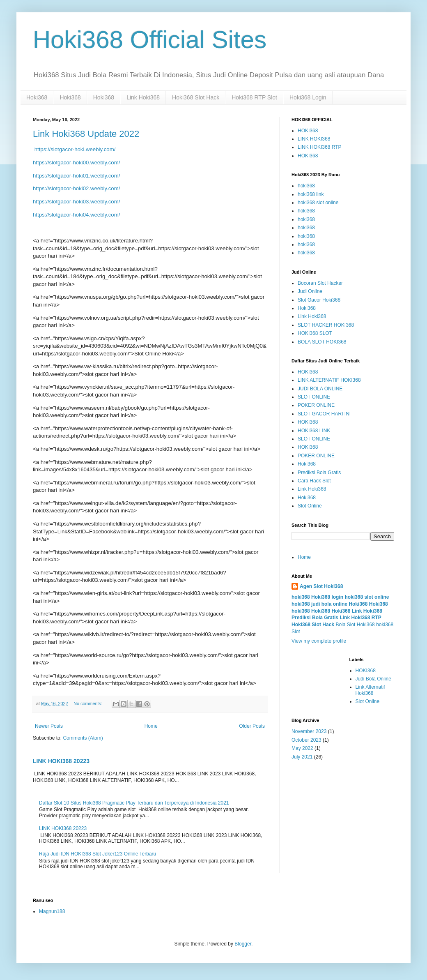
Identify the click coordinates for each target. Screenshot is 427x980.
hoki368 (306, 186)
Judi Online (310, 291)
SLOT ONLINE (314, 397)
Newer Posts (49, 726)
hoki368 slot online (318, 203)
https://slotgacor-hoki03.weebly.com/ (76, 202)
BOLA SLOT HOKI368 (322, 342)
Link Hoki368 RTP (360, 618)
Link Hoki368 (143, 97)
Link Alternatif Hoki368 (370, 690)
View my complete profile (319, 641)
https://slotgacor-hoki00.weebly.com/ (76, 163)
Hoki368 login (327, 597)
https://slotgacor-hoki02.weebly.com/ (76, 188)
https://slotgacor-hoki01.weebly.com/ (76, 176)
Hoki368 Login (308, 97)
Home (151, 726)
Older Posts (252, 726)
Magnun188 (52, 911)
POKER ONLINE (316, 405)
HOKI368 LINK (314, 431)
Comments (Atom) (83, 738)
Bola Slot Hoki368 (355, 625)
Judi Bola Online (373, 679)
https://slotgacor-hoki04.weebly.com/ (76, 215)
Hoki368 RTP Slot (254, 97)
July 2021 (302, 757)
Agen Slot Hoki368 (321, 586)
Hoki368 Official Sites (150, 40)
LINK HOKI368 (314, 139)
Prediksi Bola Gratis (319, 473)
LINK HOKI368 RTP (320, 147)
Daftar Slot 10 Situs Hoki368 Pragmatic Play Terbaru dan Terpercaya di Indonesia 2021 (134, 803)
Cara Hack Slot (314, 481)
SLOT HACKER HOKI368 (326, 325)
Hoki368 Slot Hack (196, 97)
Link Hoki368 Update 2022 (86, 134)
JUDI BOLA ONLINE (320, 389)
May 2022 (302, 748)
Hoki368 (37, 97)
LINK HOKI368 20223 (61, 761)
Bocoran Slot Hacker (320, 283)
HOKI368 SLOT (315, 333)
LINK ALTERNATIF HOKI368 (329, 380)
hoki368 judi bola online (319, 604)
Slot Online (310, 506)
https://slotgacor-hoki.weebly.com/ (74, 149)
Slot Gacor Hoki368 (319, 300)
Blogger (243, 944)
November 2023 (309, 731)
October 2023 (306, 740)
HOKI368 (308, 131)
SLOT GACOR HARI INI (324, 414)
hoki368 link (311, 194)
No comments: (88, 703)
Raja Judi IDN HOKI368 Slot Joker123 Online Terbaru (98, 854)
